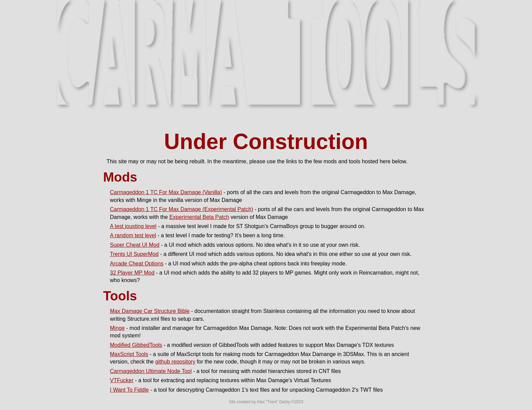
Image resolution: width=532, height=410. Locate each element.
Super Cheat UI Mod (135, 245)
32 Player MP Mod (132, 273)
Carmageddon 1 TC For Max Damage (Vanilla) (166, 192)
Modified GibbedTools (136, 345)
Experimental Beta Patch (199, 217)
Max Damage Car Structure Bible (150, 311)
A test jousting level (133, 226)
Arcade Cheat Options (137, 264)
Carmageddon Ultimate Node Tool (151, 371)
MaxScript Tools (129, 354)
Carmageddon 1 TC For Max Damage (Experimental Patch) (182, 209)
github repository (175, 362)
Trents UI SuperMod (134, 254)
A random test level (133, 235)
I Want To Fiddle (129, 390)
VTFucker (122, 380)
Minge (117, 328)
